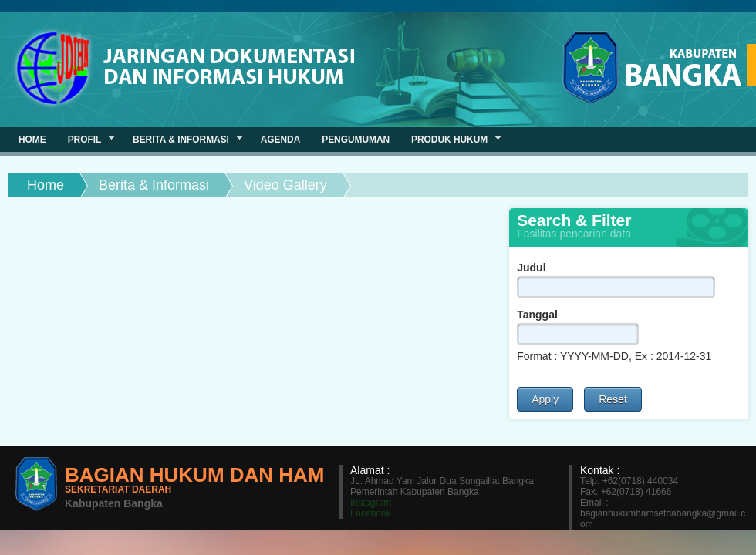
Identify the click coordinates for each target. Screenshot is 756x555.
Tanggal (537, 314)
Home (46, 185)
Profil (86, 139)
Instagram (371, 503)
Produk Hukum (451, 139)
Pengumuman (356, 140)
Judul (531, 267)
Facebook (371, 513)
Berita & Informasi (154, 185)
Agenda (281, 140)
